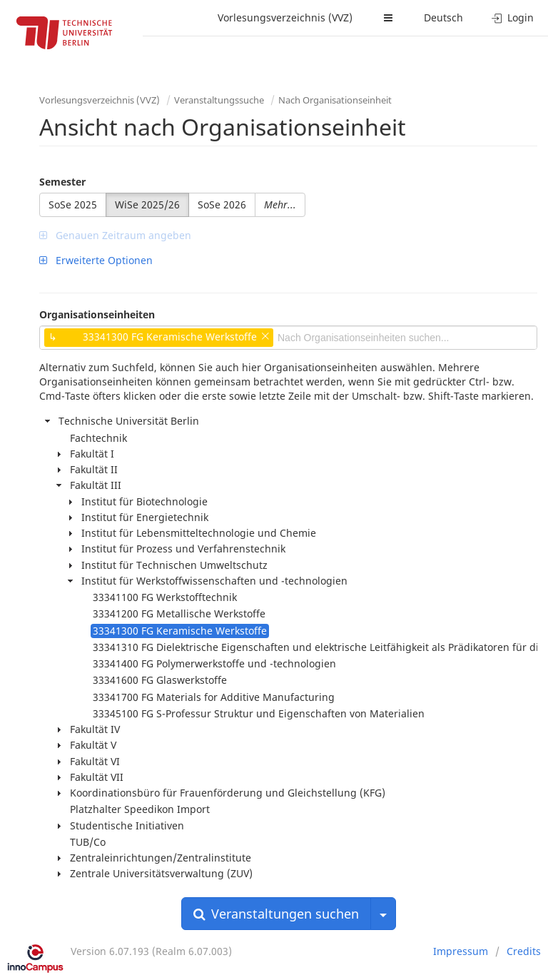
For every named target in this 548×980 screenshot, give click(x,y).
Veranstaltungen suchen (276, 914)
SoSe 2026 (222, 204)
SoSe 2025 (73, 204)
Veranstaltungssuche (219, 100)
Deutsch (443, 17)
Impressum (461, 951)
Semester (62, 182)
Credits (524, 951)
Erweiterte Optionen (96, 260)
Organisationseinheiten (97, 314)
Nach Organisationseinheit (335, 100)
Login (513, 17)
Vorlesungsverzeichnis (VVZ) (285, 17)
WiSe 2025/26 (147, 204)
